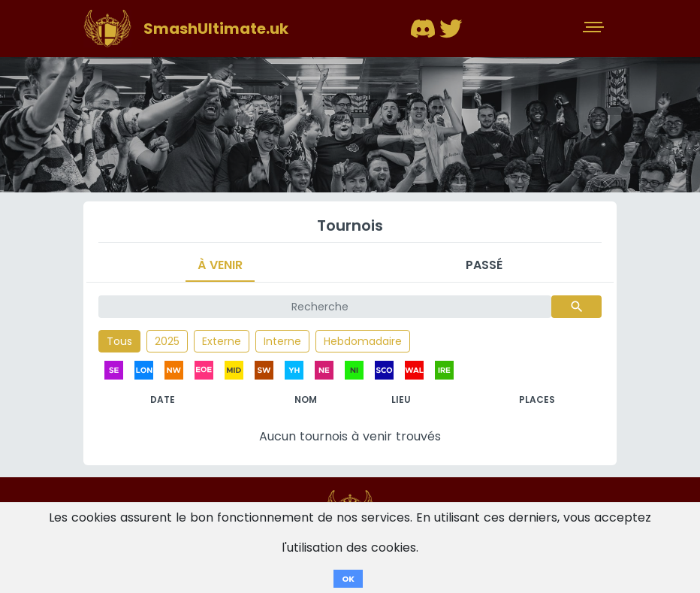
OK (348, 579)
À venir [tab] (220, 265)
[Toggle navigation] (595, 29)
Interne (282, 341)
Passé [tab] (484, 265)
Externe (222, 341)
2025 (167, 341)
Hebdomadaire (363, 341)
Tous (119, 341)
